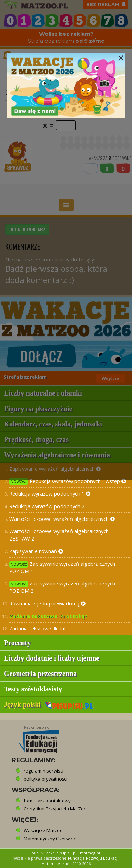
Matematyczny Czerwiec (50, 839)
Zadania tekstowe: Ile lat (38, 628)
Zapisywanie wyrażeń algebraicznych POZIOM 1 (62, 567)
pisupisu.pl (66, 853)
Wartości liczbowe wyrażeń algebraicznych (62, 519)
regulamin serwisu (43, 771)
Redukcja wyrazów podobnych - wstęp (68, 481)
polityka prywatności (45, 779)
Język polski (49, 704)
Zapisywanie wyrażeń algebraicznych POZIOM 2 (62, 587)
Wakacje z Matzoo (43, 830)
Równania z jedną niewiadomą (47, 603)
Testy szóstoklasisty (33, 689)
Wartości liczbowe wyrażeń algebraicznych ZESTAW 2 (59, 535)
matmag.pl (90, 853)
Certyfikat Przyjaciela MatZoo (55, 809)
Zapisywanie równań (36, 551)
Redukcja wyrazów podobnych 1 (50, 493)
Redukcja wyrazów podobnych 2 (47, 506)
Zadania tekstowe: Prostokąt (48, 616)
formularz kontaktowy (47, 801)
